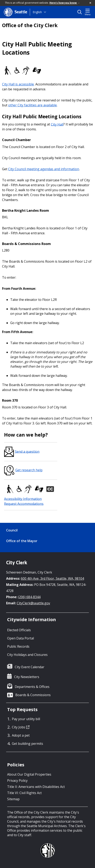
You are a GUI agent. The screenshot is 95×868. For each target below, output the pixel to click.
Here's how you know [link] (64, 3)
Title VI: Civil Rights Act (24, 793)
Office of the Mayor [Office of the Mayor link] (22, 541)
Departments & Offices (32, 687)
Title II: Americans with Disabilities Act (36, 787)
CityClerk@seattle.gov (33, 603)
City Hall (57, 124)
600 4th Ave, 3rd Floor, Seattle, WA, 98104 (52, 578)
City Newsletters (27, 677)
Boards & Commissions (33, 695)
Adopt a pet (21, 735)
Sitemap (13, 799)
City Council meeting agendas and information (44, 169)
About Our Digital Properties (29, 774)
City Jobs (21, 727)
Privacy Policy (17, 781)
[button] (91, 3)
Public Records (18, 646)
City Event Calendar (30, 667)
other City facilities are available (32, 105)
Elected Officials (19, 630)
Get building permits (27, 744)
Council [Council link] (12, 530)
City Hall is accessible (18, 84)
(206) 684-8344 (29, 597)
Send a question (22, 451)
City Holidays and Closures (27, 655)
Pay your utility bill (26, 719)
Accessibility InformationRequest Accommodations (24, 501)
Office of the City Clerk (30, 25)
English (37, 12)
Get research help (23, 470)
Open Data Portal (21, 638)
